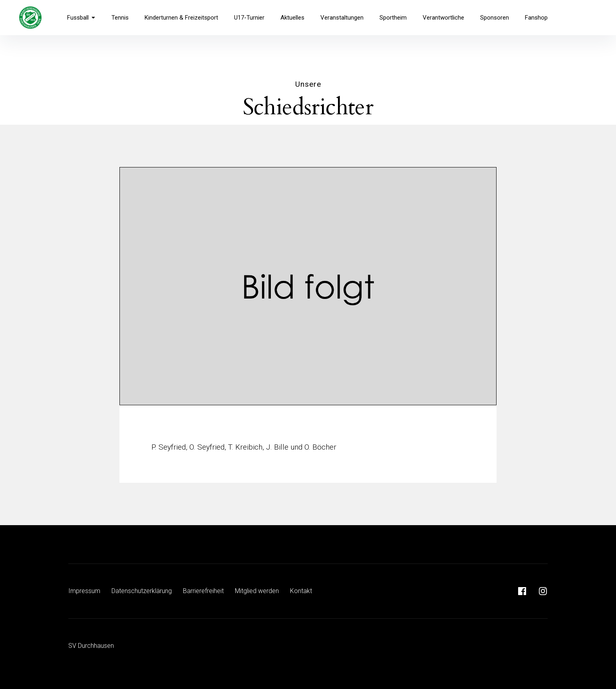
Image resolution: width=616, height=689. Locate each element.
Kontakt (301, 591)
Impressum (84, 591)
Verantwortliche (443, 18)
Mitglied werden (257, 591)
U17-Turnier (249, 18)
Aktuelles (292, 18)
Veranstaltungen (342, 18)
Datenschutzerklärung (142, 591)
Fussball (81, 18)
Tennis (120, 18)
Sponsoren (495, 18)
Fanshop (536, 18)
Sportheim (393, 18)
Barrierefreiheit (203, 591)
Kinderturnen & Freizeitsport (181, 18)
